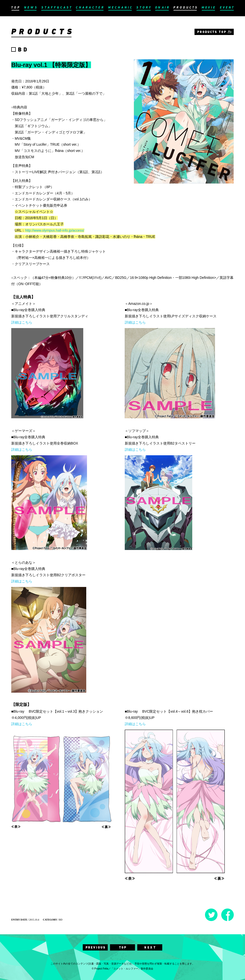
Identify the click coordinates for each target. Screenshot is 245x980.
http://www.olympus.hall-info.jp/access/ (54, 230)
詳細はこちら (22, 322)
